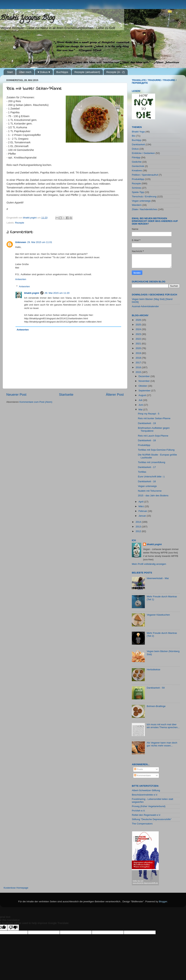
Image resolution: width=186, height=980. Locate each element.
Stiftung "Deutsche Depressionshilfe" (152, 819)
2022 (139, 339)
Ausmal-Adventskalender (145, 306)
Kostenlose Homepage (16, 888)
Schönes (137, 188)
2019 (139, 353)
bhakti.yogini (30, 218)
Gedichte (137, 162)
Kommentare (142, 775)
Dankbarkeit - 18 (147, 440)
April (141, 502)
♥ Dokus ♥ (44, 72)
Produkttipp (138, 179)
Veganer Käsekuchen (158, 615)
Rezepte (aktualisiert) (87, 72)
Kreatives (137, 170)
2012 (139, 531)
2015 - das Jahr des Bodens (153, 496)
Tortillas (142, 472)
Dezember (144, 376)
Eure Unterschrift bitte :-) (151, 477)
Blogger (163, 901)
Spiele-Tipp (138, 192)
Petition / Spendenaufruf (145, 175)
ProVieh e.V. (139, 811)
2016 (139, 367)
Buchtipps (62, 72)
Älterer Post (115, 395)
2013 (139, 527)
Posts (139, 769)
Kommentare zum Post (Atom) (36, 402)
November (144, 381)
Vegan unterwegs (141, 201)
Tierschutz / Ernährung (144, 196)
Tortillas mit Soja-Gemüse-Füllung (156, 450)
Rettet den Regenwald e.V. (146, 815)
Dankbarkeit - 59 (156, 688)
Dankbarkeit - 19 (147, 423)
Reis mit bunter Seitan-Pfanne (154, 418)
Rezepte (20, 223)
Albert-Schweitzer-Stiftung (146, 790)
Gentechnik (138, 166)
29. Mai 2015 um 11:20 (57, 293)
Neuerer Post (16, 395)
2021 (139, 344)
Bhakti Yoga (138, 132)
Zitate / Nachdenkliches (144, 209)
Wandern (137, 205)
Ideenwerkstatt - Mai (158, 578)
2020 (139, 348)
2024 (139, 329)
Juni (141, 405)
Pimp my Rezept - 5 (149, 414)
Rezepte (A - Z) (116, 72)
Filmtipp (136, 157)
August (143, 395)
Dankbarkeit (138, 144)
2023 (139, 334)
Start (10, 72)
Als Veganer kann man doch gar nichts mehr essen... (162, 744)
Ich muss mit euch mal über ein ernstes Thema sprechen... (163, 726)
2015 (139, 372)
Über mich (25, 72)
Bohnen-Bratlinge (156, 706)
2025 (139, 325)
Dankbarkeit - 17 (147, 467)
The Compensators (142, 824)
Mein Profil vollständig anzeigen (149, 564)
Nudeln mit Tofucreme (150, 491)
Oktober (143, 386)
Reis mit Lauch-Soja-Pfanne (153, 436)
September (145, 391)
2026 (139, 320)
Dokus (135, 149)
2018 (139, 358)
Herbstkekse (153, 670)
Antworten (21, 279)
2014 (139, 522)
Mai (141, 410)
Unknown (21, 242)
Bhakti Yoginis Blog (27, 18)
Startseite (66, 395)
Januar (143, 516)
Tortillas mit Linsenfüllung (152, 462)
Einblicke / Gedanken (143, 153)
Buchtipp (137, 140)
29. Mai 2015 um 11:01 (40, 242)
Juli (141, 400)
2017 (139, 363)
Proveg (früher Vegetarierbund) (149, 806)
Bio (134, 136)
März (142, 506)
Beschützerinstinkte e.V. (145, 795)
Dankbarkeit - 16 (147, 481)
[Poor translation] (13, 928)
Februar (143, 511)
